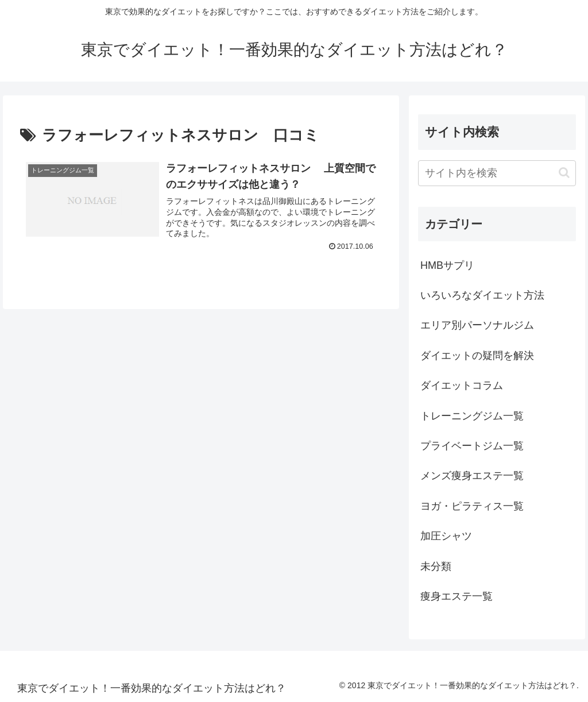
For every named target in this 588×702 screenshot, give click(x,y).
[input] (497, 173)
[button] (564, 173)
